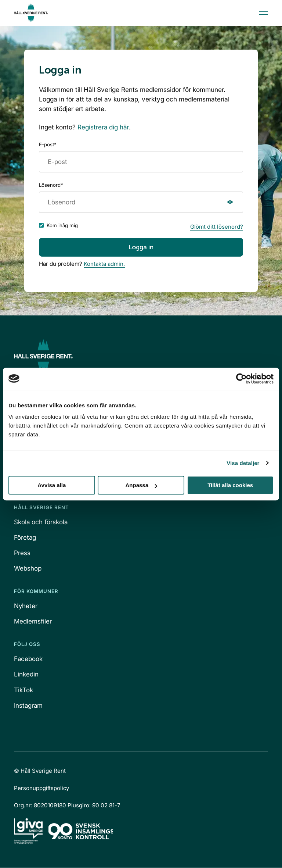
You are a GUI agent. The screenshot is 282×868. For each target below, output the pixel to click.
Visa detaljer (243, 463)
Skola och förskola (41, 522)
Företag (25, 538)
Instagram (29, 706)
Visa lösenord (231, 202)
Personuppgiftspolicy (42, 788)
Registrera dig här (103, 127)
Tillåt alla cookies (230, 485)
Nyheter (26, 606)
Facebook (28, 659)
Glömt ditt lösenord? (217, 227)
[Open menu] (264, 13)
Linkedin (26, 675)
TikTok (23, 690)
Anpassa (141, 485)
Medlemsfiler (33, 621)
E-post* (48, 144)
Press (22, 553)
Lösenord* (51, 185)
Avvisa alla (52, 485)
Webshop (28, 569)
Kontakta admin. (104, 264)
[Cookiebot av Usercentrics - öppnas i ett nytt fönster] (241, 379)
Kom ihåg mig (62, 226)
